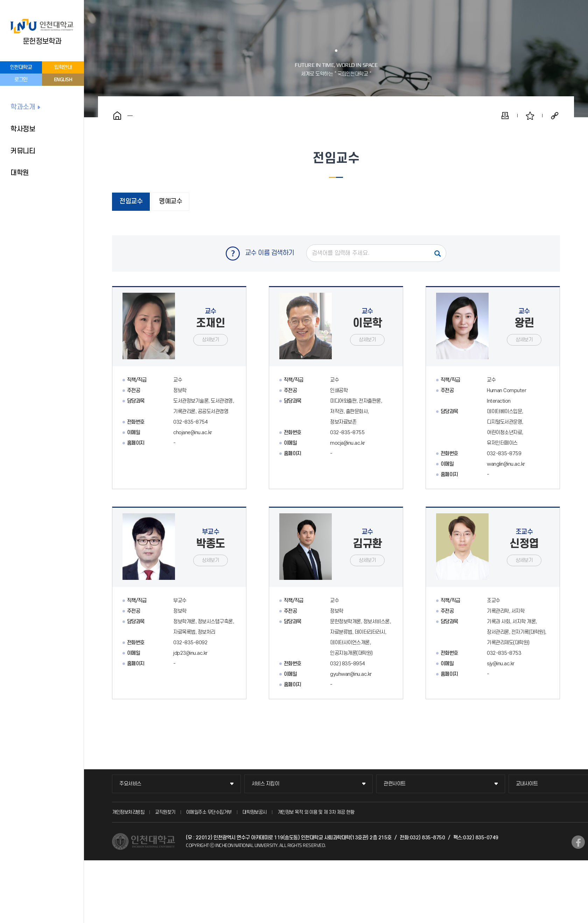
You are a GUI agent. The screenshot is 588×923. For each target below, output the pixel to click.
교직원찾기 (165, 812)
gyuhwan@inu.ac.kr (351, 674)
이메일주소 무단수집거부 (209, 812)
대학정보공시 (255, 812)
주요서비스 (130, 784)
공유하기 (555, 116)
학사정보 (23, 129)
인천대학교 (21, 67)
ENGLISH (63, 79)
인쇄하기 (505, 116)
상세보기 (211, 340)
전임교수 (131, 202)
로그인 (21, 80)
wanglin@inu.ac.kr (506, 464)
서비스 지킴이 (265, 784)
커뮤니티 (23, 151)
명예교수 (170, 202)
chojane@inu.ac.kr (193, 433)
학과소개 (23, 107)
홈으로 (117, 116)
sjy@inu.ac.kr (501, 664)
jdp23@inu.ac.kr (190, 653)
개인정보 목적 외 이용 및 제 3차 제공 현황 (316, 812)
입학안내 (63, 67)
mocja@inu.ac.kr (348, 443)
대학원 (20, 173)
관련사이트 (395, 784)
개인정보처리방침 (128, 812)
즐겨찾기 (530, 116)
